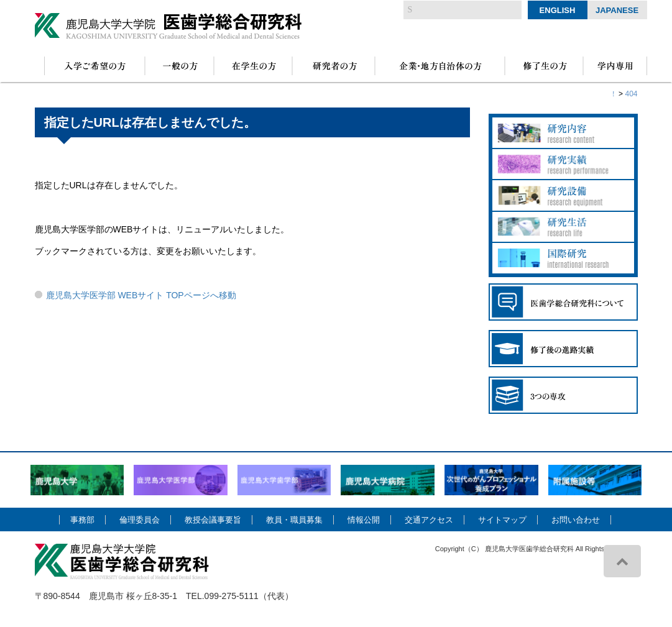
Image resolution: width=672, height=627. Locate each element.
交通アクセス (429, 520)
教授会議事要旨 (213, 520)
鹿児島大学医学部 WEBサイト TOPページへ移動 (141, 295)
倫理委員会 (140, 520)
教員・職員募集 (294, 520)
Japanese (617, 10)
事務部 (82, 520)
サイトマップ (502, 520)
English (558, 10)
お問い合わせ (576, 520)
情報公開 (364, 520)
